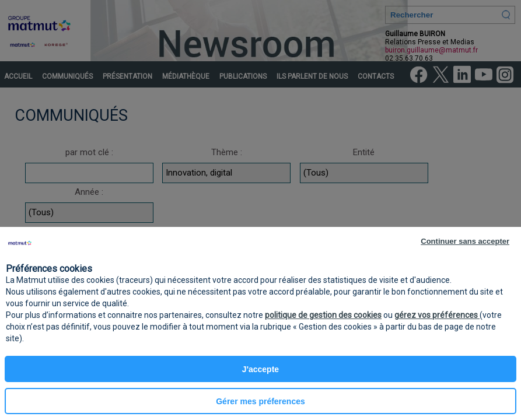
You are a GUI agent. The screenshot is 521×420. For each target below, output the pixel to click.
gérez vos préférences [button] (437, 315)
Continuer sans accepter (465, 241)
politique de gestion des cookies (323, 315)
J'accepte (260, 369)
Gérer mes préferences (260, 401)
